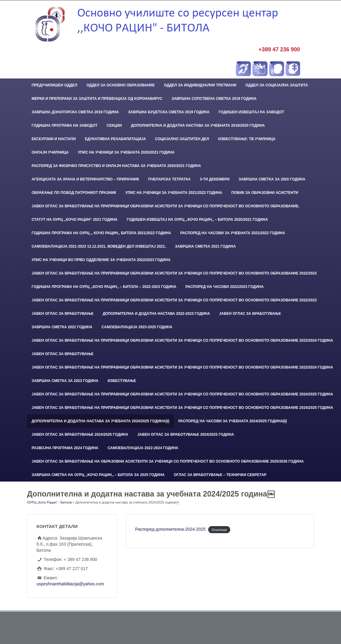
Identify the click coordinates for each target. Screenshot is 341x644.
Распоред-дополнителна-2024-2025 (170, 529)
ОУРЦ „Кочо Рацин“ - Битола (49, 502)
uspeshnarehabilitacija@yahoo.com (70, 584)
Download (219, 529)
